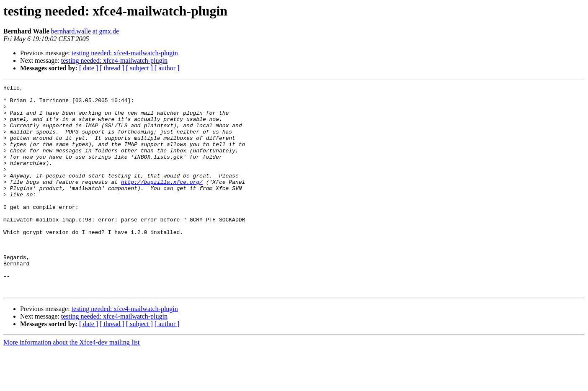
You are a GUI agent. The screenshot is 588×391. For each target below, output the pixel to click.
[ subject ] (139, 68)
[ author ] (167, 68)
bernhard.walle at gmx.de (85, 31)
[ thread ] (112, 68)
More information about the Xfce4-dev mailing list (71, 384)
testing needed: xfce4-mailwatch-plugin (125, 53)
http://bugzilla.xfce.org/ (162, 202)
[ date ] (89, 68)
